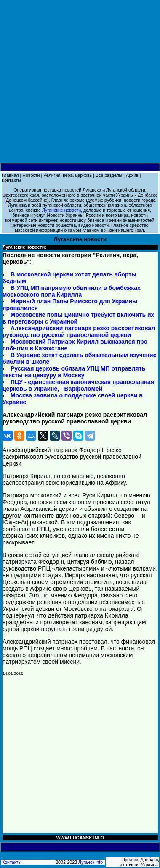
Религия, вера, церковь (68, 175)
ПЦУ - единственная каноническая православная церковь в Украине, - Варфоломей (78, 385)
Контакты (11, 180)
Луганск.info (91, 862)
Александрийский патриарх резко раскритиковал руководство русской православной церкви (79, 331)
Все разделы (109, 175)
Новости (31, 175)
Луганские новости (61, 210)
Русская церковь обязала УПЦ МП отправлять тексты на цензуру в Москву (74, 372)
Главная (10, 175)
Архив (132, 175)
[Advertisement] (80, 82)
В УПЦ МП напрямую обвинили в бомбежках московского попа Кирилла (72, 291)
